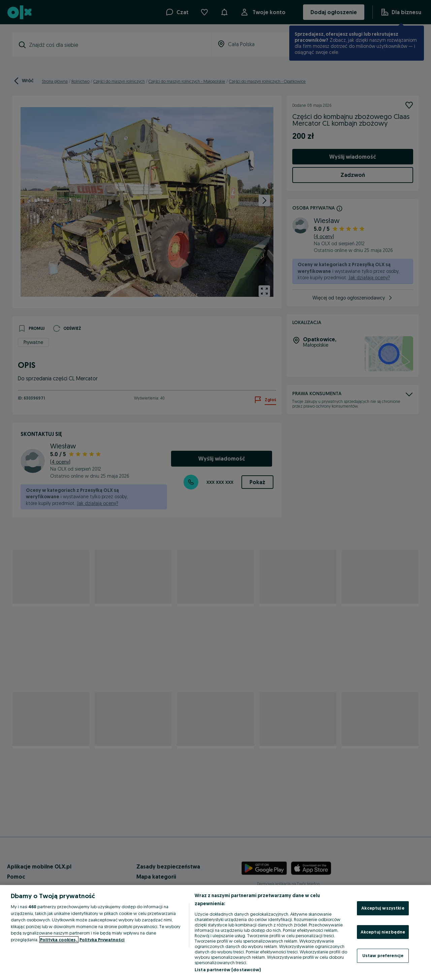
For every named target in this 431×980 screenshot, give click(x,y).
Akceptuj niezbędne (383, 932)
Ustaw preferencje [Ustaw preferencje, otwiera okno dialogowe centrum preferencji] (383, 955)
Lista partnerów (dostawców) (228, 970)
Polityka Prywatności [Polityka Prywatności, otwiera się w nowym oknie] (102, 940)
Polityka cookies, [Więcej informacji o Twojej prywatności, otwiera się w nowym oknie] (59, 940)
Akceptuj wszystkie (383, 908)
